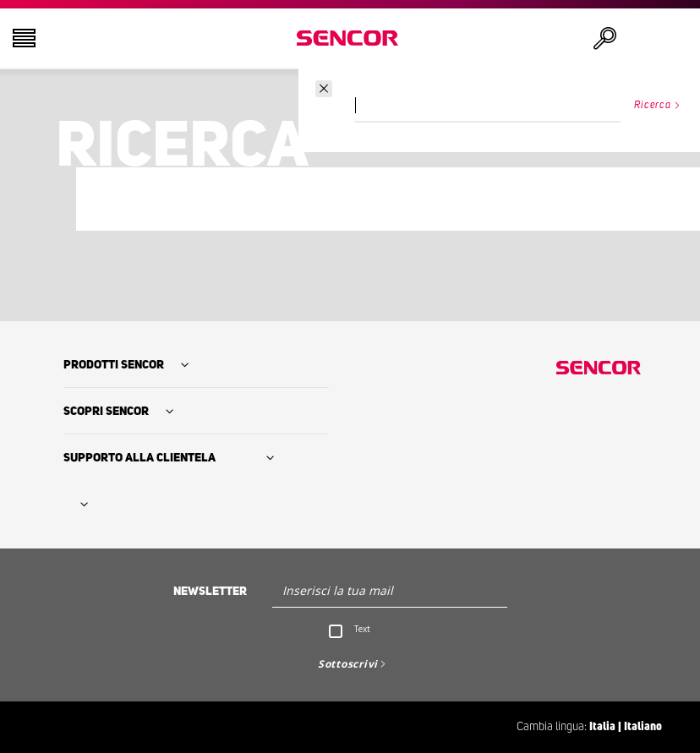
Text (362, 629)
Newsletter (210, 592)
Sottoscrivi (348, 664)
